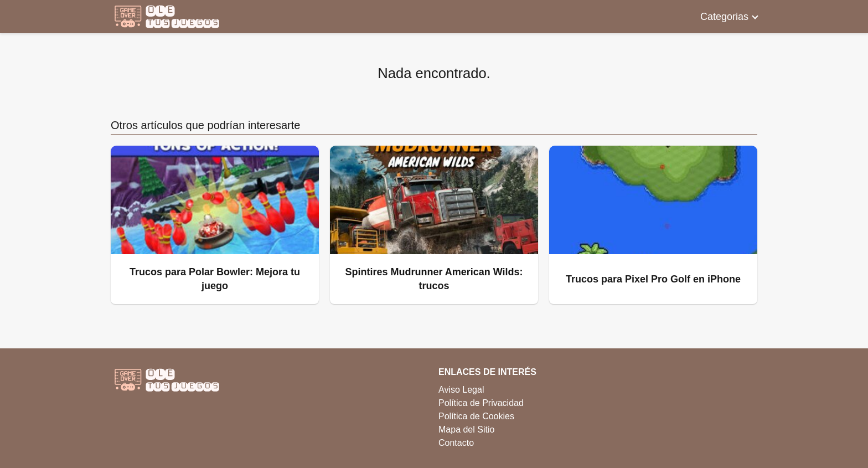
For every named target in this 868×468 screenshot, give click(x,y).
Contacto (456, 443)
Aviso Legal (461, 390)
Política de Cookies (476, 416)
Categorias (724, 17)
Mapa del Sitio (466, 430)
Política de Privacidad (481, 403)
